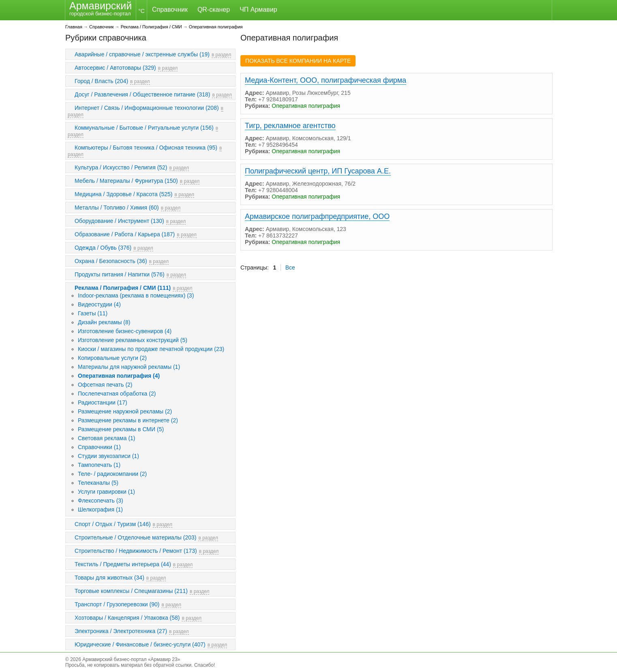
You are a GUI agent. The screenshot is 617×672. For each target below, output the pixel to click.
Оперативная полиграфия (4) (119, 376)
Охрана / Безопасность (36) (111, 261)
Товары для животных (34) (109, 578)
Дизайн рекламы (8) (104, 322)
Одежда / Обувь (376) (103, 248)
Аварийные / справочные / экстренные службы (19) (142, 54)
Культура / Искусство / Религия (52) (121, 167)
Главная (74, 27)
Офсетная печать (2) (105, 385)
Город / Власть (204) (101, 81)
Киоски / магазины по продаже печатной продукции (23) (151, 349)
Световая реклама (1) (107, 438)
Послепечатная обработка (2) (117, 394)
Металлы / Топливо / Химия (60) (117, 208)
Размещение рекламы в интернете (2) (128, 420)
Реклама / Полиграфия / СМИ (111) (123, 288)
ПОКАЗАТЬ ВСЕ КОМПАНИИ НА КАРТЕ (298, 61)
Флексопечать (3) (101, 501)
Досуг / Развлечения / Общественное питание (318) (142, 94)
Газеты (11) (93, 313)
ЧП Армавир (258, 10)
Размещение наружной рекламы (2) (125, 411)
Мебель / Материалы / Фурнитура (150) (126, 181)
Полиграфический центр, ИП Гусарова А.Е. (318, 171)
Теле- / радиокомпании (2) (112, 474)
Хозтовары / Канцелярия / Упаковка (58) (127, 618)
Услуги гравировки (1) (106, 492)
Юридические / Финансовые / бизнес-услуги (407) (140, 644)
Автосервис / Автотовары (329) (115, 68)
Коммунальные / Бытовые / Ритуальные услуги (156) (144, 128)
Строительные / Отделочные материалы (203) (135, 537)
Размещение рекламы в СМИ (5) (121, 429)
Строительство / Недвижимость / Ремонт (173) (136, 551)
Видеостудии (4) (99, 304)
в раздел (221, 55)
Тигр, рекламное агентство (290, 126)
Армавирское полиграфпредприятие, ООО (317, 216)
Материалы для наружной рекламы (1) (129, 367)
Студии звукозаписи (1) (108, 456)
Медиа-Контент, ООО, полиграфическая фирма (326, 80)
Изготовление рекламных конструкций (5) (133, 340)
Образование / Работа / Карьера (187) (125, 234)
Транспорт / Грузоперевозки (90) (117, 604)
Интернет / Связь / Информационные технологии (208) (147, 108)
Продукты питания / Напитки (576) (120, 274)
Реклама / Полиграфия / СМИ (151, 27)
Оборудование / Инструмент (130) (119, 221)
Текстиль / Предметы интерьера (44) (123, 564)
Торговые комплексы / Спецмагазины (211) (131, 591)
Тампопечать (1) (99, 465)
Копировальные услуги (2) (112, 358)
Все (290, 268)
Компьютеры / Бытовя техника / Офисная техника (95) (146, 148)
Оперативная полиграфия (216, 27)
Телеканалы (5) (98, 483)
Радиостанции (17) (103, 402)
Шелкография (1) (100, 509)
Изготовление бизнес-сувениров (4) (125, 331)
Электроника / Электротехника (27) (121, 631)
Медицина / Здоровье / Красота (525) (123, 194)
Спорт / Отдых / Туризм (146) (113, 524)
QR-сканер (214, 10)
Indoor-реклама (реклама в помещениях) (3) (136, 295)
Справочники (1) (99, 447)
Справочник (170, 10)
